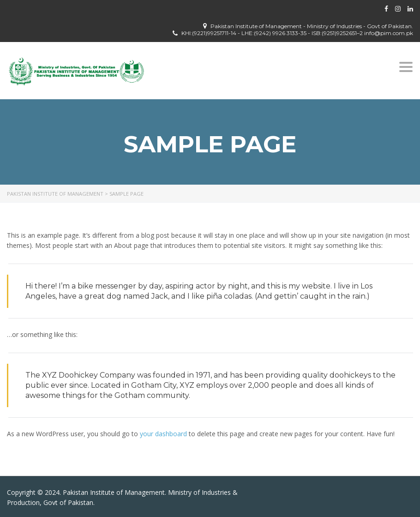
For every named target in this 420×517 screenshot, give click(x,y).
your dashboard (163, 434)
